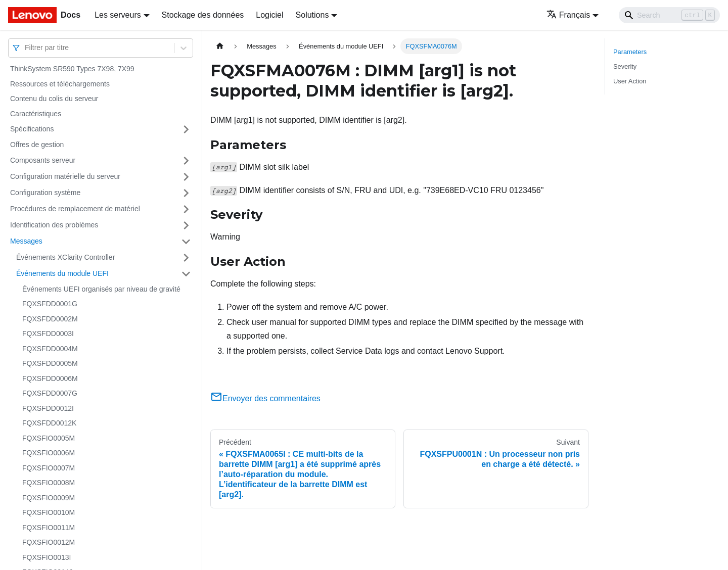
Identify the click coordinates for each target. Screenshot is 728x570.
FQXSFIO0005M (49, 438)
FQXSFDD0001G (50, 304)
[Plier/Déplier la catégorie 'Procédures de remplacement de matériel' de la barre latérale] (186, 209)
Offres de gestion (37, 145)
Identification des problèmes (54, 225)
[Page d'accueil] (220, 46)
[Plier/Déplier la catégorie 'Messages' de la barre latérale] (186, 242)
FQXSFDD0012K (49, 423)
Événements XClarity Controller (65, 257)
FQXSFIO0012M (49, 542)
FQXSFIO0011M (49, 528)
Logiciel (269, 15)
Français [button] (568, 15)
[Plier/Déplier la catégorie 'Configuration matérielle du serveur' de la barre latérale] (186, 177)
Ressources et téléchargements (60, 84)
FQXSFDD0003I (48, 334)
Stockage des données (203, 15)
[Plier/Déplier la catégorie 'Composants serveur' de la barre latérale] (186, 161)
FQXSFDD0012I (48, 408)
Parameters (630, 52)
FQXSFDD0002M (50, 319)
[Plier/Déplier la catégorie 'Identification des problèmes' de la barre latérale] (186, 225)
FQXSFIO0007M (49, 468)
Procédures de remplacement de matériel (75, 209)
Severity (625, 66)
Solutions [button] (312, 15)
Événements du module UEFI (62, 273)
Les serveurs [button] (118, 15)
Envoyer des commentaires (265, 398)
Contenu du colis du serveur (54, 99)
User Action (630, 81)
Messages (26, 241)
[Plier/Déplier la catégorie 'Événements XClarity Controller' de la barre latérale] (186, 258)
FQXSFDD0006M (50, 378)
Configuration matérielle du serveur (65, 176)
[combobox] (26, 48)
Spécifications (32, 129)
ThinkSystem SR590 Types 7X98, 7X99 (72, 69)
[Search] (669, 15)
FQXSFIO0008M (49, 483)
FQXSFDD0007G (50, 393)
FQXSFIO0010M (49, 512)
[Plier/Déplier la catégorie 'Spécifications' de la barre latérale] (186, 129)
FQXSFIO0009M (49, 498)
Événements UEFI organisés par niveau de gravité (101, 289)
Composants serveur (43, 160)
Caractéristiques (36, 114)
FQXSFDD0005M (50, 363)
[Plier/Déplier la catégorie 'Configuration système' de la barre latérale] (186, 193)
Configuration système (45, 193)
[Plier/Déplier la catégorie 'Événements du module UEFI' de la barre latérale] (186, 274)
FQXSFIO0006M (49, 453)
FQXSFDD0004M (50, 349)
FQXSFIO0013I (47, 557)
